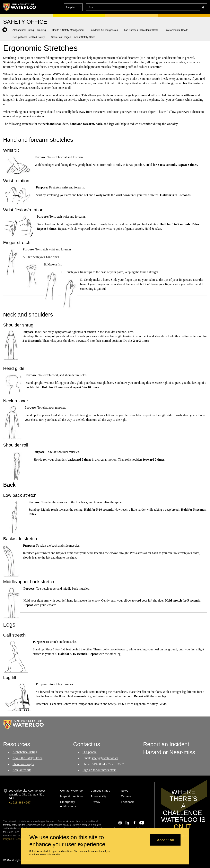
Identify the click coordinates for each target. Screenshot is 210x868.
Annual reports (22, 770)
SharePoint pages (23, 764)
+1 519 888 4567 (20, 803)
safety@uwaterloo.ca (105, 758)
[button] (175, 7)
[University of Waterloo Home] (20, 7)
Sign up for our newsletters (99, 770)
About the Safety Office (27, 758)
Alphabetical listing (25, 752)
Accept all (166, 840)
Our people (90, 752)
